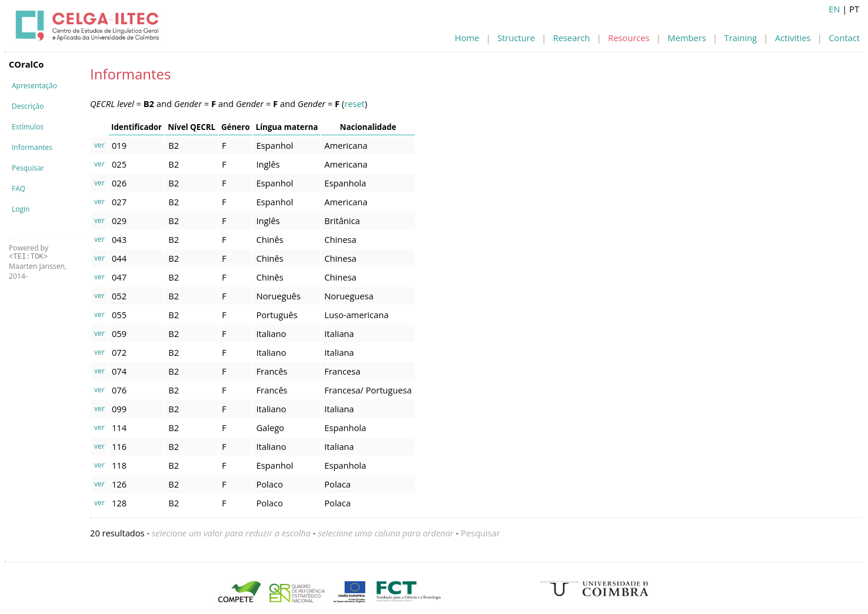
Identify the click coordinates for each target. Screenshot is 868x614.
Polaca (337, 484)
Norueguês (278, 296)
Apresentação (34, 86)
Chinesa (340, 239)
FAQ (19, 188)
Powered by (29, 252)
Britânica (342, 221)
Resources (628, 38)
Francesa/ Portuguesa (368, 390)
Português (277, 315)
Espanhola (345, 183)
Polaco (269, 484)
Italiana (339, 333)
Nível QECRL (192, 127)
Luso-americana (356, 315)
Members (687, 38)
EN (834, 9)
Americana (346, 145)
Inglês (268, 164)
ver (99, 145)
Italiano (271, 333)
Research (572, 38)
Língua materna (287, 127)
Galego (270, 428)
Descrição (28, 106)
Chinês (270, 239)
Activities (793, 38)
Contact (844, 38)
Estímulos (28, 127)
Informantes (32, 147)
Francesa (342, 371)
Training (741, 38)
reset (355, 104)
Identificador (137, 127)
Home (467, 38)
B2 (174, 145)
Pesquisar (28, 168)
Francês (272, 371)
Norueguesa (349, 296)
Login (21, 209)
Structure (516, 38)
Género (235, 127)
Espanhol (275, 145)
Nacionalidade (368, 127)
